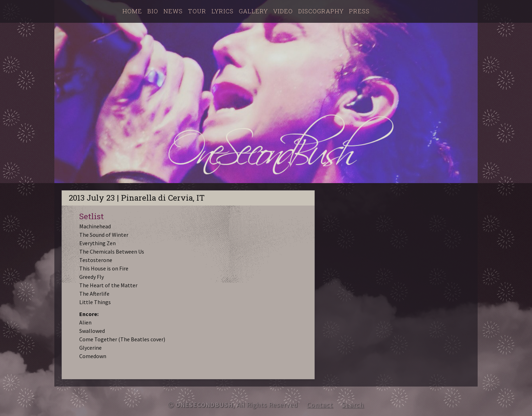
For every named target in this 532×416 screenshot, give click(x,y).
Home (132, 11)
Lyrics (223, 11)
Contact (320, 405)
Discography (321, 11)
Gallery (253, 11)
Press (359, 11)
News (173, 11)
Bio (153, 11)
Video (283, 11)
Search (353, 405)
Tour (197, 11)
